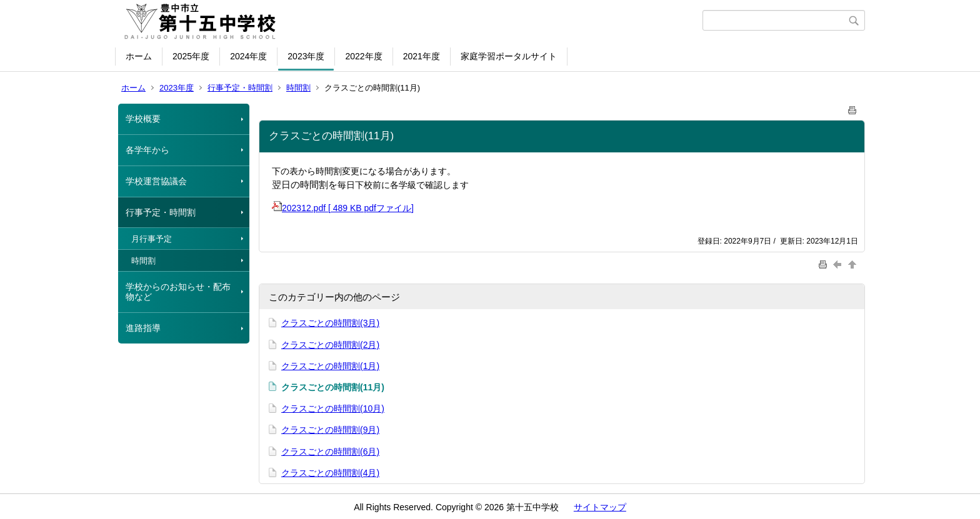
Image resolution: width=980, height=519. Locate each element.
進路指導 (143, 328)
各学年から (147, 150)
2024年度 (248, 56)
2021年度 (422, 56)
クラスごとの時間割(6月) (330, 452)
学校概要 (143, 119)
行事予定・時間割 (240, 88)
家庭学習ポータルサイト (509, 56)
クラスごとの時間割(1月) (330, 366)
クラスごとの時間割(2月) (330, 345)
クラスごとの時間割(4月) (330, 473)
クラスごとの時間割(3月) (330, 323)
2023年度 (306, 56)
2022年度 (363, 56)
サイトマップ (600, 507)
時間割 (298, 88)
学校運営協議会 (156, 181)
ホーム (139, 56)
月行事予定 (152, 239)
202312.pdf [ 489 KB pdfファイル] (343, 208)
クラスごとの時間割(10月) (333, 408)
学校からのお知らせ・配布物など (178, 292)
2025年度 (191, 56)
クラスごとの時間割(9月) (330, 430)
